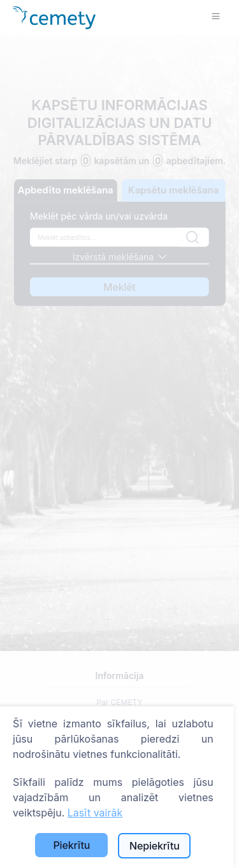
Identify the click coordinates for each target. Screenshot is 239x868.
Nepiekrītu (155, 846)
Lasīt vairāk (95, 813)
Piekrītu (71, 845)
